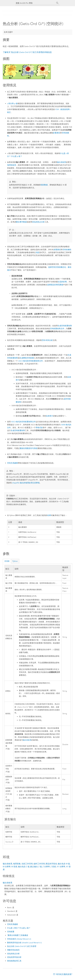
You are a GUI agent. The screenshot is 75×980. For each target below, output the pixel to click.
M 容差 (14, 868)
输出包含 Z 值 (24, 868)
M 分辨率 (7, 868)
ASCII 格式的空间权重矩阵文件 (31, 361)
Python (15, 562)
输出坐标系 (62, 162)
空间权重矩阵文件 (57, 329)
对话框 (7, 562)
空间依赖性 (67, 250)
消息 (37, 252)
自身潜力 (50, 416)
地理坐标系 (12, 165)
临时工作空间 (39, 865)
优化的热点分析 (13, 955)
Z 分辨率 (46, 868)
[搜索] (57, 3)
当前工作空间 (27, 865)
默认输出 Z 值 (36, 868)
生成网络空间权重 (27, 358)
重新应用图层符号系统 (29, 448)
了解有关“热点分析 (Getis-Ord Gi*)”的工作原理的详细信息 (27, 52)
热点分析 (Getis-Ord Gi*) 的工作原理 (22, 948)
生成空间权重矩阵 (65, 326)
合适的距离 (62, 282)
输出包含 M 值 (64, 865)
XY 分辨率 (61, 868)
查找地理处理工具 (14, 962)
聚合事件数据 (21, 222)
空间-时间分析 (47, 340)
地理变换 (17, 865)
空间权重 (11, 933)
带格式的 (39, 428)
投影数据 (44, 185)
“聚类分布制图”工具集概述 (18, 937)
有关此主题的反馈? (64, 976)
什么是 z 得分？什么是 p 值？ (19, 929)
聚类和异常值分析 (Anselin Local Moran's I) (24, 944)
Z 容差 (53, 868)
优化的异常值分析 (14, 959)
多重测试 (57, 133)
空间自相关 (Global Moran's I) (19, 940)
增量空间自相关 (13, 951)
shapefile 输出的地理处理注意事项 (26, 483)
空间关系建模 (12, 463)
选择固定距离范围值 (55, 285)
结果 (49, 515)
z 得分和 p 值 (12, 103)
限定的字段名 (51, 865)
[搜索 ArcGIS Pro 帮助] (35, 3)
